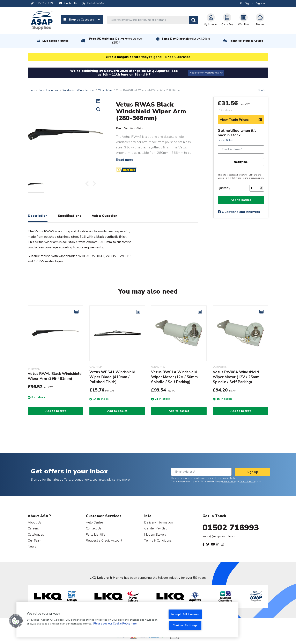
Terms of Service (250, 178)
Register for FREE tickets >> (206, 73)
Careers (33, 528)
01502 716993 (231, 528)
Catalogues (36, 534)
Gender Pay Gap (156, 528)
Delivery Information (158, 522)
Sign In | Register (252, 3)
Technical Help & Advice (246, 41)
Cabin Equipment (49, 90)
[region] (127, 620)
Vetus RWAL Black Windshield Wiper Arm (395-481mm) (55, 376)
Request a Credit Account (104, 540)
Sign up (252, 472)
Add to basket (241, 200)
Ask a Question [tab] (105, 216)
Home (31, 90)
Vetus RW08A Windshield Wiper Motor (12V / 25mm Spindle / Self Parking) (236, 377)
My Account (211, 20)
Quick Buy (227, 20)
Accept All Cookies (185, 614)
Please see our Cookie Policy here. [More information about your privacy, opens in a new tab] (115, 624)
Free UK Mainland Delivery (116, 41)
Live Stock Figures (55, 41)
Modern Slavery (155, 534)
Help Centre (94, 522)
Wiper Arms (105, 90)
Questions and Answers (239, 212)
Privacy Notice (225, 140)
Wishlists (244, 20)
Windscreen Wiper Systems (78, 90)
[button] (16, 621)
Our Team (35, 540)
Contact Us (94, 528)
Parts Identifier (96, 534)
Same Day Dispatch (186, 39)
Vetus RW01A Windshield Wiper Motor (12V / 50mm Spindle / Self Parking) (174, 377)
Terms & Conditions (158, 540)
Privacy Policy (231, 178)
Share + (263, 90)
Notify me (241, 162)
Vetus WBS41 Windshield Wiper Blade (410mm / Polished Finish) (112, 377)
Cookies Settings (185, 625)
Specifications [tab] (70, 216)
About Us (35, 522)
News (32, 546)
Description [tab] (38, 216)
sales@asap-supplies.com (221, 536)
